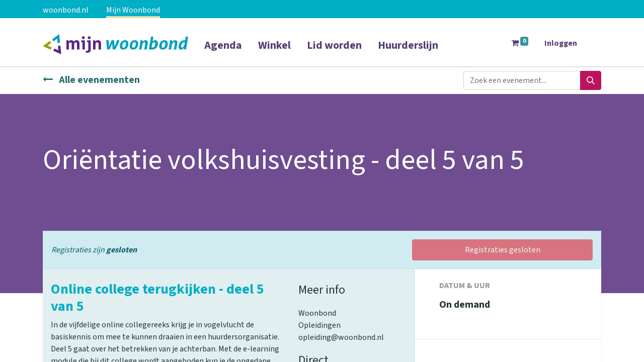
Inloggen (561, 43)
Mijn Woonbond (133, 10)
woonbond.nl (66, 10)
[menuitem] (223, 52)
